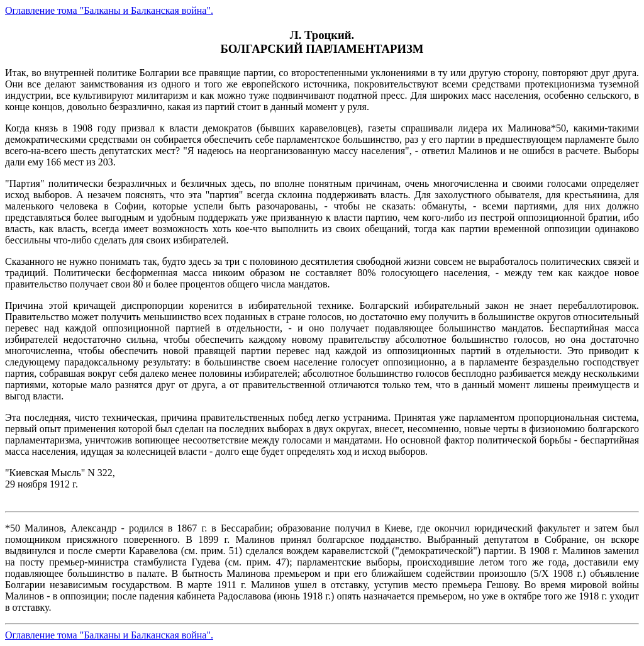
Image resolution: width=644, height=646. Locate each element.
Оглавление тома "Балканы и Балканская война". (109, 10)
